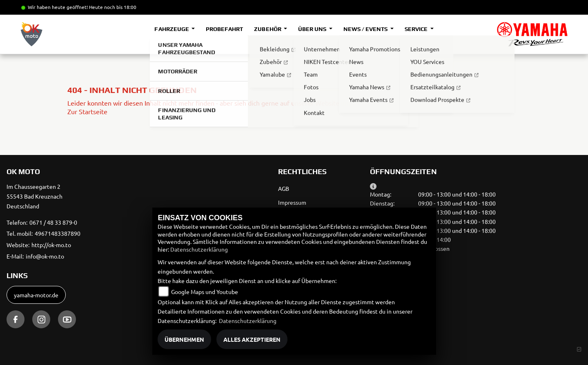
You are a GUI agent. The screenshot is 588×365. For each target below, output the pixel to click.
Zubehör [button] (268, 29)
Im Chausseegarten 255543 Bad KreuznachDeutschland (35, 196)
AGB (284, 188)
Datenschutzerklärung (199, 249)
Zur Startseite (87, 111)
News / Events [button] (366, 29)
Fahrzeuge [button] (172, 29)
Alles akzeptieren (252, 339)
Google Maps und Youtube (205, 292)
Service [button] (417, 29)
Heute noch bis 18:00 (113, 7)
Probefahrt (224, 29)
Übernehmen (184, 339)
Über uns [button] (313, 29)
